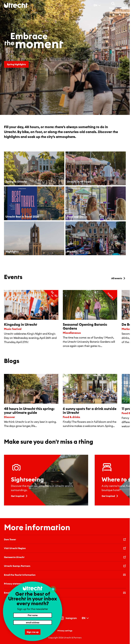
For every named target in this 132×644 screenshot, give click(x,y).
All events (119, 278)
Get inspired (19, 496)
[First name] (33, 615)
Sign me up (33, 632)
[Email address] (33, 622)
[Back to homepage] (16, 5)
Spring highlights (16, 64)
